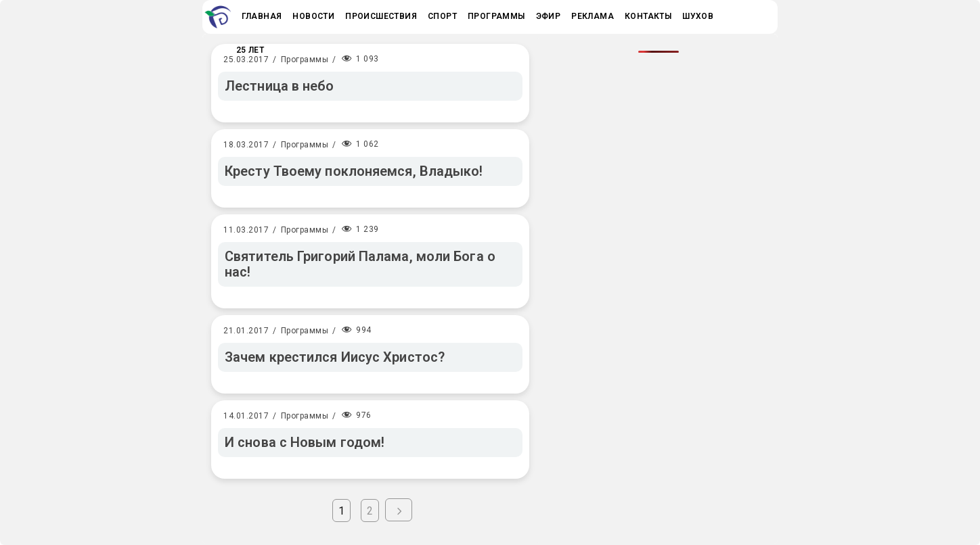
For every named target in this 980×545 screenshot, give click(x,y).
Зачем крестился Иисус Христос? (335, 357)
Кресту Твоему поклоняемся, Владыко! (354, 171)
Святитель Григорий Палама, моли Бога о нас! (360, 264)
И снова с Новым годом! (305, 442)
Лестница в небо (280, 86)
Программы (305, 60)
